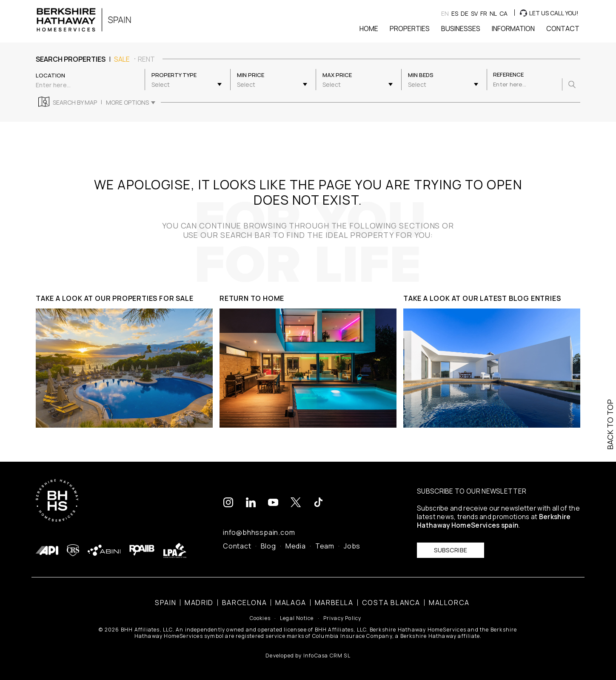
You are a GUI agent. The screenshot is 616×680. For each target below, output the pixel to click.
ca (503, 13)
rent (146, 59)
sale (122, 59)
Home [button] (369, 29)
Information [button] (513, 29)
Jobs (352, 546)
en (445, 13)
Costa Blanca (391, 603)
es (455, 13)
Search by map (75, 103)
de (465, 13)
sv (474, 13)
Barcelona (244, 603)
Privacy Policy (342, 618)
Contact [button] (563, 29)
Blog (268, 546)
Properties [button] (410, 29)
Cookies (260, 618)
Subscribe (451, 550)
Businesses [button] (461, 29)
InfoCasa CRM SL (327, 656)
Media (296, 546)
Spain (165, 603)
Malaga (291, 603)
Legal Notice (297, 618)
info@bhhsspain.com (259, 532)
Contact (237, 546)
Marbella (334, 603)
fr (484, 13)
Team (325, 546)
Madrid (199, 603)
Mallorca (449, 603)
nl (493, 13)
